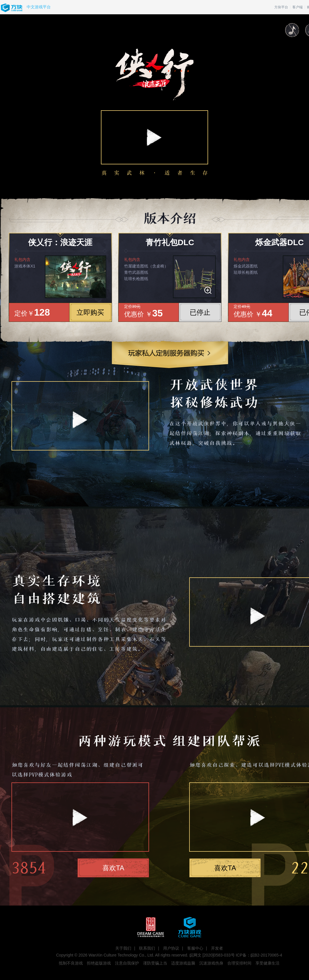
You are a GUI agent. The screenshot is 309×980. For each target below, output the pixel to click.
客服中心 (195, 948)
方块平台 (281, 7)
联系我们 (147, 948)
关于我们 (123, 948)
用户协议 (171, 948)
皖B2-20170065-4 (266, 955)
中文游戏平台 (39, 7)
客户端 (298, 7)
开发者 (217, 948)
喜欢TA (113, 868)
